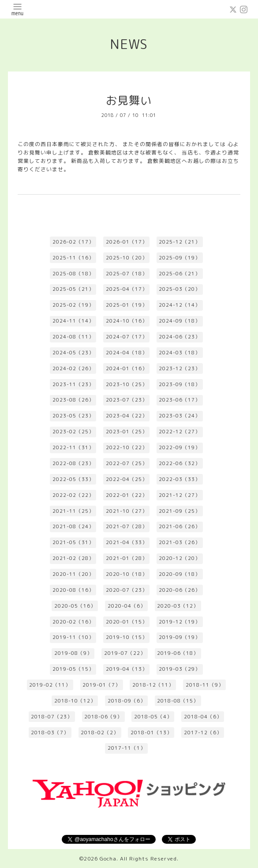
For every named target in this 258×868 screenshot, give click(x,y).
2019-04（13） (127, 669)
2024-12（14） (179, 305)
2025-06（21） (179, 274)
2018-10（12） (75, 701)
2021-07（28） (127, 526)
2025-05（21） (73, 289)
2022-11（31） (73, 447)
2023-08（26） (73, 400)
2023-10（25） (127, 384)
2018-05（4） (153, 717)
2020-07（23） (127, 590)
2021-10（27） (127, 511)
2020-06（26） (179, 590)
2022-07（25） (127, 463)
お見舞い (129, 100)
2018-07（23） (52, 717)
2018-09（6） (127, 701)
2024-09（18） (179, 321)
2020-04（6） (127, 606)
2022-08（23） (73, 463)
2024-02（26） (73, 368)
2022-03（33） (179, 479)
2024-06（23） (179, 337)
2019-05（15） (73, 669)
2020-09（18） (179, 574)
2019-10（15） (127, 637)
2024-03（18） (179, 353)
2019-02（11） (50, 685)
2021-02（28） (73, 558)
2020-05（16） (75, 606)
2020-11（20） (73, 574)
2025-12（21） (179, 242)
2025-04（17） (127, 289)
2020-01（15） (127, 622)
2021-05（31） (73, 542)
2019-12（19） (179, 622)
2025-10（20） (127, 258)
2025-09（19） (179, 258)
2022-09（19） (179, 447)
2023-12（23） (179, 368)
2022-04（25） (127, 479)
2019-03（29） (179, 669)
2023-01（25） (127, 432)
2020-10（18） (127, 574)
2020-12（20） (179, 558)
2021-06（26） (179, 526)
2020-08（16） (73, 590)
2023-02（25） (73, 432)
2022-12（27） (179, 432)
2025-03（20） (179, 289)
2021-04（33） (127, 542)
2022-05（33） (73, 479)
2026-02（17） (73, 242)
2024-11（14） (73, 321)
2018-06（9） (103, 717)
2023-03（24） (179, 416)
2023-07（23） (127, 400)
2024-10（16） (127, 321)
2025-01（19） (127, 305)
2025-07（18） (127, 274)
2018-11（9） (205, 685)
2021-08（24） (73, 526)
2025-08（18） (73, 274)
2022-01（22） (127, 495)
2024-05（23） (73, 353)
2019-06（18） (178, 653)
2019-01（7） (101, 685)
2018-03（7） (50, 733)
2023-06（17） (179, 400)
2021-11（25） (73, 511)
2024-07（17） (127, 337)
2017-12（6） (203, 733)
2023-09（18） (179, 384)
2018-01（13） (151, 733)
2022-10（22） (127, 447)
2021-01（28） (127, 558)
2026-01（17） (127, 242)
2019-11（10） (73, 637)
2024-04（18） (127, 353)
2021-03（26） (179, 542)
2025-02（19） (73, 305)
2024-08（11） (73, 337)
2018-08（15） (178, 701)
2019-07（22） (125, 653)
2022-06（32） (179, 463)
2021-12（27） (179, 495)
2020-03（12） (178, 606)
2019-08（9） (73, 653)
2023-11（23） (73, 384)
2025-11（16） (73, 258)
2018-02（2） (100, 733)
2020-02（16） (73, 622)
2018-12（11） (153, 685)
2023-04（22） (127, 416)
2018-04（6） (203, 717)
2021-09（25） (179, 511)
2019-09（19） (179, 637)
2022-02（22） (73, 495)
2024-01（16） (127, 368)
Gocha (108, 859)
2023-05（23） (73, 416)
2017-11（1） (127, 748)
